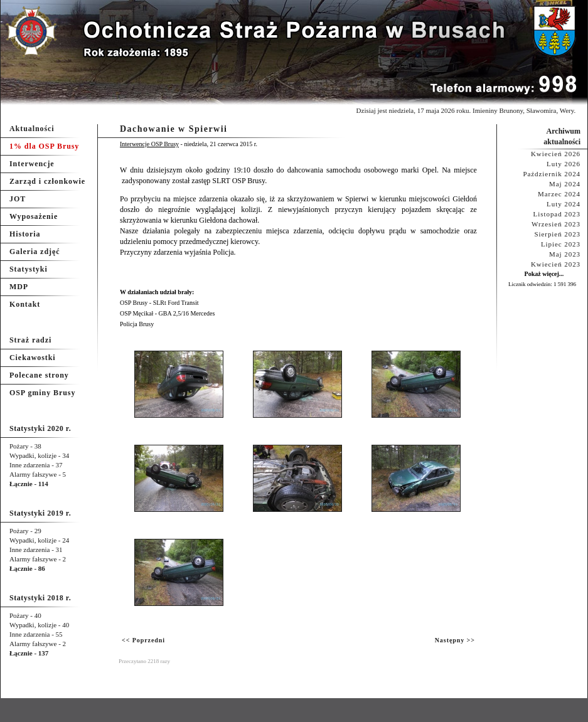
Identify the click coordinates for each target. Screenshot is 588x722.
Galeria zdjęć (35, 252)
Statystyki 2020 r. (40, 428)
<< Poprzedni (143, 640)
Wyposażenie (34, 216)
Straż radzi (30, 340)
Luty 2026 (564, 164)
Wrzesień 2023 (556, 224)
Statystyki (29, 269)
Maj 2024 (565, 184)
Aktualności (32, 129)
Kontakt (25, 304)
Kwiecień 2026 (556, 154)
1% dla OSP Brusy (44, 146)
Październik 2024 (552, 174)
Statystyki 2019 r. (40, 513)
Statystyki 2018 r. (40, 598)
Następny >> (455, 640)
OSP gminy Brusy (42, 393)
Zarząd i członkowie (47, 181)
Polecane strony (39, 375)
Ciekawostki (33, 358)
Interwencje (32, 164)
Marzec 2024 (559, 194)
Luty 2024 (564, 204)
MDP (19, 287)
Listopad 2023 (557, 214)
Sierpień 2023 (557, 234)
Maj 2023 (565, 254)
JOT (18, 199)
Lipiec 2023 (561, 244)
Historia (25, 234)
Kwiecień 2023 (556, 264)
